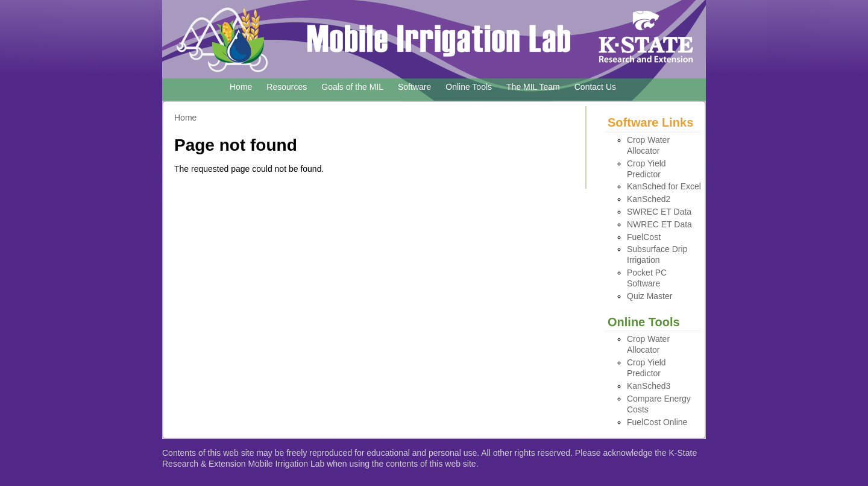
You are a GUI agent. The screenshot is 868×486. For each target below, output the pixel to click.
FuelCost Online (657, 422)
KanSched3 (649, 386)
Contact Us (595, 87)
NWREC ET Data (659, 224)
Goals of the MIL (352, 87)
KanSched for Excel (664, 186)
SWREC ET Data (659, 212)
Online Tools (469, 87)
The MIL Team (533, 87)
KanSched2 (649, 199)
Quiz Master (649, 296)
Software (414, 87)
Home (241, 87)
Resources (287, 87)
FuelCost (644, 237)
